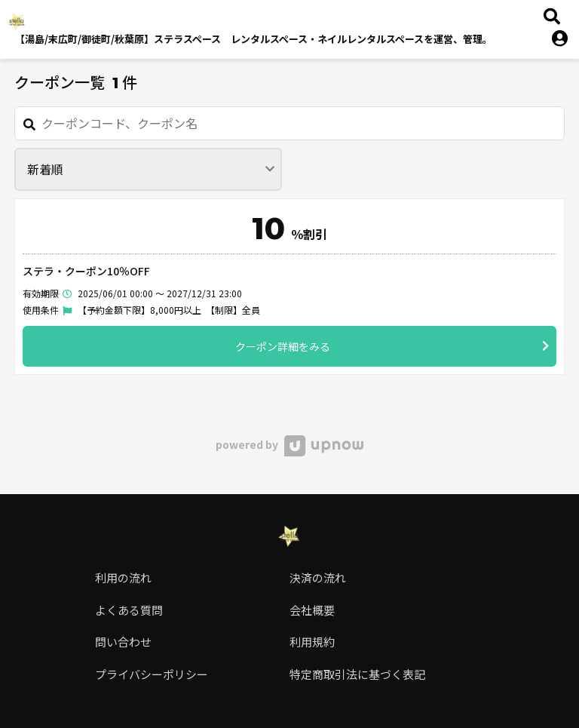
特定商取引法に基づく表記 (357, 674)
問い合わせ (123, 642)
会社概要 (312, 610)
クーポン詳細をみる (392, 346)
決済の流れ (318, 577)
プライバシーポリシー (152, 674)
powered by (289, 444)
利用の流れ (123, 577)
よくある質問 (129, 610)
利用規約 (312, 642)
